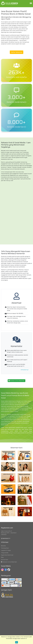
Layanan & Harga (6, 550)
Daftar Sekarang (17, 52)
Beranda (3, 546)
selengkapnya (25, 370)
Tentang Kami (5, 548)
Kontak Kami (5, 560)
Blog (2, 557)
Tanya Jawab (5, 553)
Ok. (17, 642)
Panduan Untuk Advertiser (16, 381)
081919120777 (6, 538)
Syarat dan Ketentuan (7, 555)
